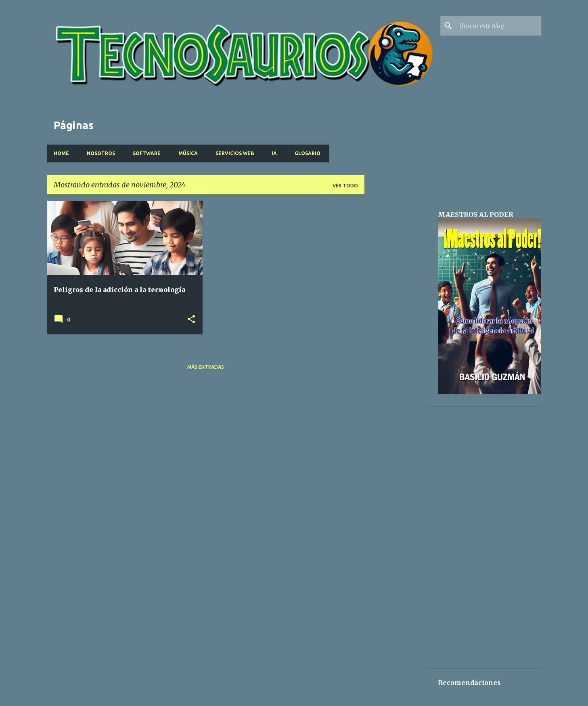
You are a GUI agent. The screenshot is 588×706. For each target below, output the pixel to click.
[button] (191, 320)
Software (147, 153)
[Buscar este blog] (499, 26)
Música (188, 153)
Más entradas (206, 367)
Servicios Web (235, 153)
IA (274, 153)
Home (61, 153)
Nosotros (101, 153)
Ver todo (345, 186)
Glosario (308, 153)
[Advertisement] (396, 322)
